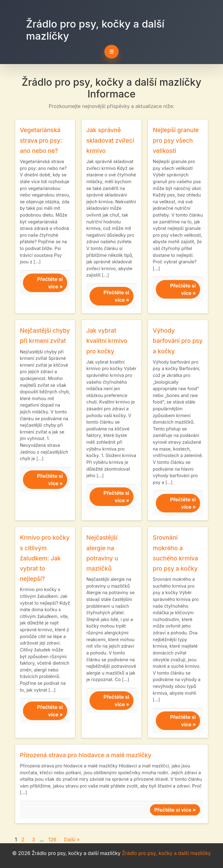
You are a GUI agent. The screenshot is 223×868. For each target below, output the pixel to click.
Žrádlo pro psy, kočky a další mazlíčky (95, 30)
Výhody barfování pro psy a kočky (178, 341)
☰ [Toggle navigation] (111, 52)
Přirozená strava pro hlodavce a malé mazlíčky (86, 755)
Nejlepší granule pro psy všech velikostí (176, 140)
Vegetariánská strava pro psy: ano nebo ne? (41, 140)
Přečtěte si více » (50, 283)
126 (52, 840)
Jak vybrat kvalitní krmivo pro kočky (107, 341)
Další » (72, 840)
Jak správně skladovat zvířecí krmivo (110, 140)
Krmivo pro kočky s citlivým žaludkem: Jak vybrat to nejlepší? (45, 558)
